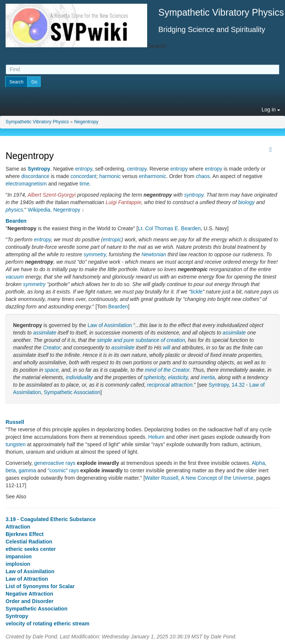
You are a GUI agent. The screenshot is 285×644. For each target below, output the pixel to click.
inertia (208, 377)
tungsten (16, 444)
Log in (271, 110)
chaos (203, 176)
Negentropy (86, 122)
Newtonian (154, 254)
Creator (52, 348)
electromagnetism (26, 184)
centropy (137, 169)
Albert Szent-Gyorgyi (52, 195)
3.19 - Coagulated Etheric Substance (51, 519)
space (52, 370)
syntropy (194, 195)
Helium (156, 437)
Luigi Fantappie (124, 202)
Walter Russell (162, 478)
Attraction (18, 527)
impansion (19, 556)
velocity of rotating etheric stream (47, 624)
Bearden (16, 221)
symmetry (95, 254)
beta (11, 470)
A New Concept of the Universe (217, 478)
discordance (35, 176)
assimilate (45, 333)
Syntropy (39, 169)
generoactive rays (55, 463)
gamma (27, 470)
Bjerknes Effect (25, 534)
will (166, 348)
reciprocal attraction (170, 385)
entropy (84, 169)
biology (246, 202)
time (84, 184)
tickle (197, 292)
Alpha (258, 463)
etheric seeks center (31, 549)
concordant (83, 176)
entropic (112, 239)
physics (14, 210)
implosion (18, 564)
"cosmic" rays (63, 470)
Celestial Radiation (29, 542)
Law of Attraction (27, 579)
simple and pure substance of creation (141, 340)
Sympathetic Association (72, 392)
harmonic (110, 176)
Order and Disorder (29, 601)
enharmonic (153, 176)
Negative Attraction (29, 594)
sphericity (154, 377)
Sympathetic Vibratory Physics (37, 122)
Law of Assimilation (110, 325)
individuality (79, 377)
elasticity (178, 377)
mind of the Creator (167, 370)
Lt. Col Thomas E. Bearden (169, 228)
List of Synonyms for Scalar (40, 586)
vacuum (15, 277)
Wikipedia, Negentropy (54, 210)
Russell (15, 422)
